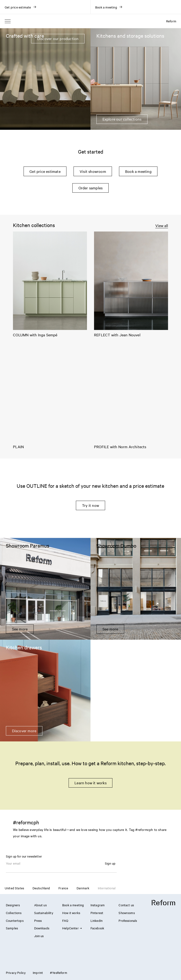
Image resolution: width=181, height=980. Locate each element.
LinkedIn (97, 920)
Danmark (83, 888)
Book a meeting (138, 171)
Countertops (15, 920)
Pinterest (97, 913)
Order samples (91, 188)
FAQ (65, 920)
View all (162, 226)
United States (14, 888)
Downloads (42, 928)
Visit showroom (93, 171)
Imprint (38, 972)
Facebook (97, 928)
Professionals (128, 920)
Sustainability (44, 913)
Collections (14, 913)
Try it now (90, 505)
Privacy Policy (16, 972)
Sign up (110, 863)
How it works (71, 913)
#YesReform (59, 972)
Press (38, 920)
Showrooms (127, 913)
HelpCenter (72, 928)
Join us (39, 936)
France (63, 888)
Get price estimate (45, 171)
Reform (171, 21)
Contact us (126, 905)
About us (40, 905)
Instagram (98, 905)
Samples (12, 928)
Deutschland (41, 888)
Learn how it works (90, 783)
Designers (13, 905)
